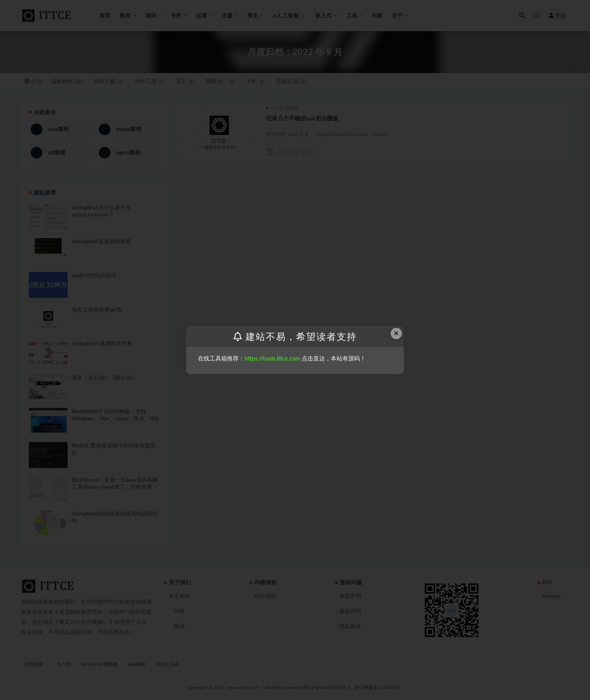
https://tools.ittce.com (272, 358)
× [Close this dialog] (396, 333)
